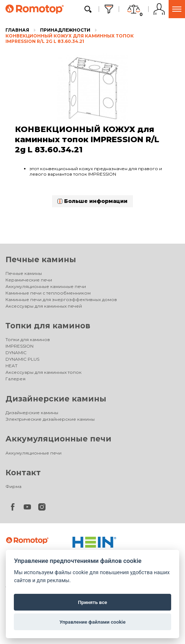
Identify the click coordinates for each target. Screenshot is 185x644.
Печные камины (41, 259)
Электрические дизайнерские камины (50, 419)
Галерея (15, 379)
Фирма (13, 486)
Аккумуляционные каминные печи (46, 286)
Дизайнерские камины (56, 399)
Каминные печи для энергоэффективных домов (61, 299)
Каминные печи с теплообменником (48, 293)
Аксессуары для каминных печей (44, 306)
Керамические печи (29, 280)
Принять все (92, 602)
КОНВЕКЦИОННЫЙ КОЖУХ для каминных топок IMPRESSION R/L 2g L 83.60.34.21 (70, 39)
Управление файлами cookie (92, 622)
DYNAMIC (16, 353)
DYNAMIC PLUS (22, 359)
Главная (17, 30)
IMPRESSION (19, 346)
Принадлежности (65, 30)
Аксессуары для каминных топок (44, 372)
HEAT (11, 366)
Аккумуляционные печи (58, 439)
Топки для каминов (48, 326)
